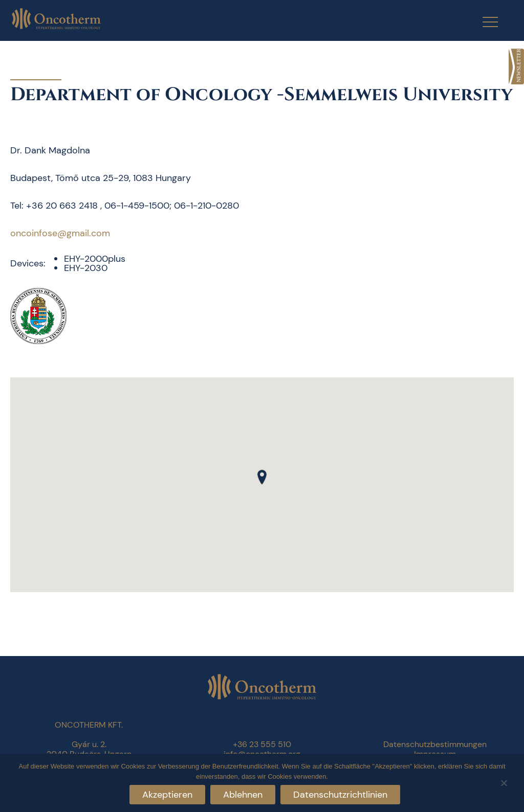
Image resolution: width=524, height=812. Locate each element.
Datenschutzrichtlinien (340, 795)
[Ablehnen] (504, 782)
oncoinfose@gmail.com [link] (60, 233)
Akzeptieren (167, 795)
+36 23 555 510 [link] (262, 744)
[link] (516, 66)
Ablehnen (243, 795)
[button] (262, 477)
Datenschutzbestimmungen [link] (435, 744)
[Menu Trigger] (484, 22)
